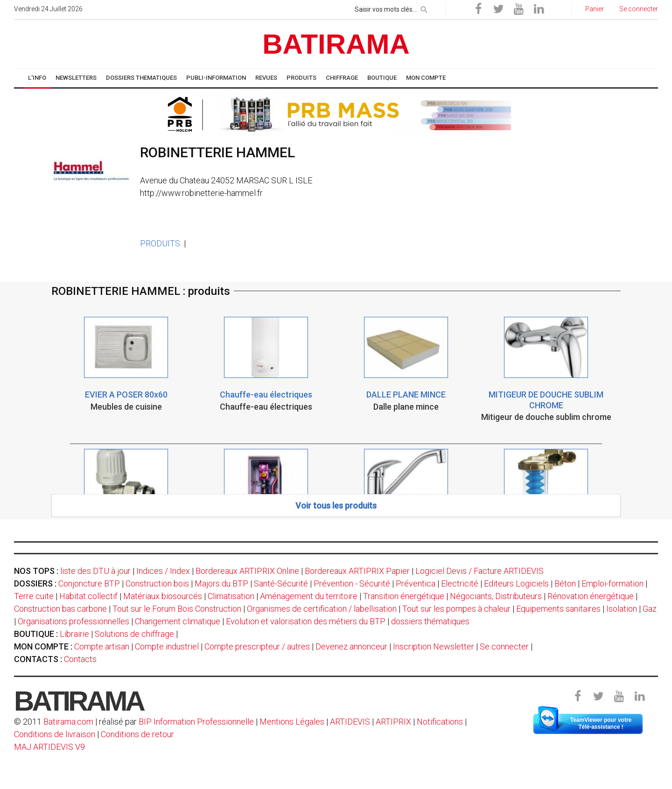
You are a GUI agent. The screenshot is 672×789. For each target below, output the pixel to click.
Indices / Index (163, 571)
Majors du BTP (221, 583)
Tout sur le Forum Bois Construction (177, 609)
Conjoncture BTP (89, 583)
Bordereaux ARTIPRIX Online (247, 571)
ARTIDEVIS (350, 722)
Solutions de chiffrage (134, 634)
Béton (565, 583)
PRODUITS (160, 243)
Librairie (74, 634)
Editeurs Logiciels (516, 583)
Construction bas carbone (60, 609)
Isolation (622, 609)
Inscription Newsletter (434, 646)
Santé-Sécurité (281, 583)
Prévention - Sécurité (352, 583)
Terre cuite (34, 596)
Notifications (441, 722)
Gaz (650, 609)
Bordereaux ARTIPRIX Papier (357, 571)
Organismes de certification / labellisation (322, 609)
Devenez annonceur (351, 646)
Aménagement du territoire (309, 596)
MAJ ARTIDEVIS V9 (49, 747)
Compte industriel (167, 646)
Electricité (460, 583)
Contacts (80, 659)
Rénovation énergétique (591, 596)
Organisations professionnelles (73, 621)
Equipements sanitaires (558, 609)
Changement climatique (178, 621)
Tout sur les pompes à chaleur (456, 609)
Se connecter (504, 646)
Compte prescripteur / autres (257, 646)
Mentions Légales (292, 722)
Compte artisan (102, 646)
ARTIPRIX (393, 722)
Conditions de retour (137, 734)
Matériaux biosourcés (163, 596)
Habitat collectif (88, 596)
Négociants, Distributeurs (496, 596)
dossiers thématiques (430, 621)
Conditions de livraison (55, 734)
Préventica (416, 583)
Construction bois (157, 583)
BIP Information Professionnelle (196, 722)
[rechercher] (424, 8)
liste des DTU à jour (95, 571)
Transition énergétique (404, 596)
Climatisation (231, 596)
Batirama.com (68, 722)
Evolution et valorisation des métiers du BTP (306, 621)
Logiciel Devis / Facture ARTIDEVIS (479, 571)
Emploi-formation (612, 583)
